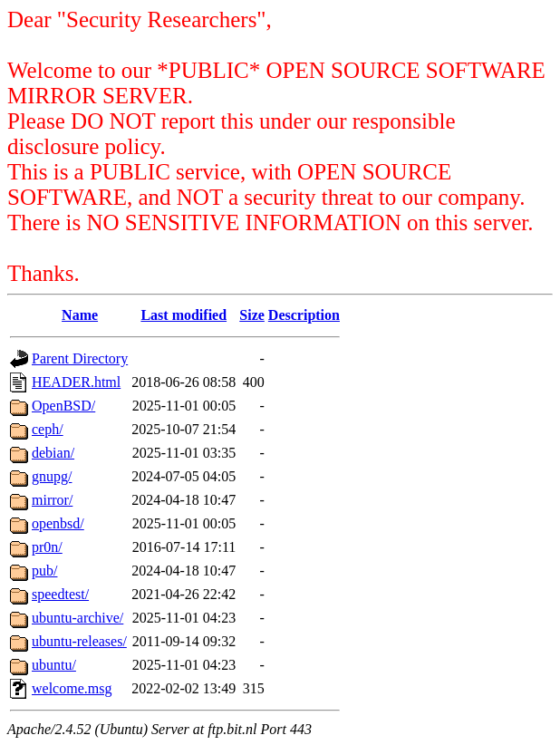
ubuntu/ (54, 665)
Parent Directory (80, 358)
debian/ (53, 453)
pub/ (44, 571)
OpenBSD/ (63, 406)
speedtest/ (60, 594)
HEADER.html (76, 382)
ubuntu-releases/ (79, 641)
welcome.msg (72, 688)
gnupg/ (52, 476)
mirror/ (52, 500)
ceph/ (48, 429)
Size (252, 315)
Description (304, 315)
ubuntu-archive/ (77, 618)
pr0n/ (47, 547)
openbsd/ (58, 523)
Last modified (183, 315)
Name (80, 315)
